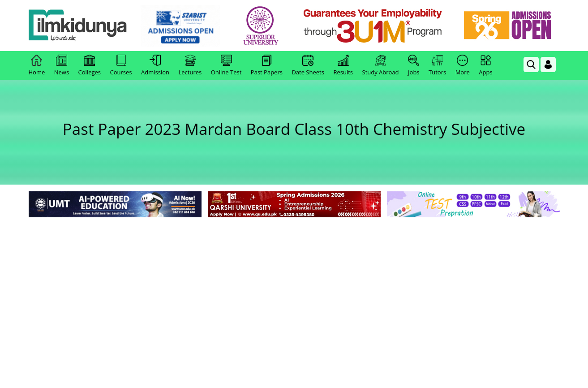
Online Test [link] (226, 65)
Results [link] (343, 65)
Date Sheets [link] (308, 65)
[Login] (548, 65)
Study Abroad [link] (381, 65)
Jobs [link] (414, 65)
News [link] (62, 65)
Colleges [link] (90, 65)
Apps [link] (485, 65)
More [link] (463, 65)
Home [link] (37, 65)
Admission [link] (155, 65)
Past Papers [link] (267, 65)
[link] (180, 26)
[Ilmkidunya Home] (78, 26)
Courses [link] (121, 65)
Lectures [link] (190, 65)
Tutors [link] (437, 65)
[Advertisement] (294, 287)
